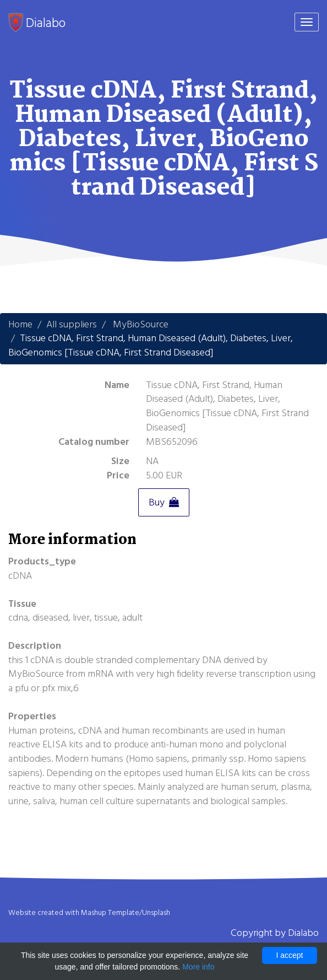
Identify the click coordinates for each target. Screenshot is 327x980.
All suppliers (72, 324)
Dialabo (37, 23)
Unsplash (156, 913)
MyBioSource (141, 324)
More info (198, 967)
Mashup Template (110, 913)
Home (20, 324)
